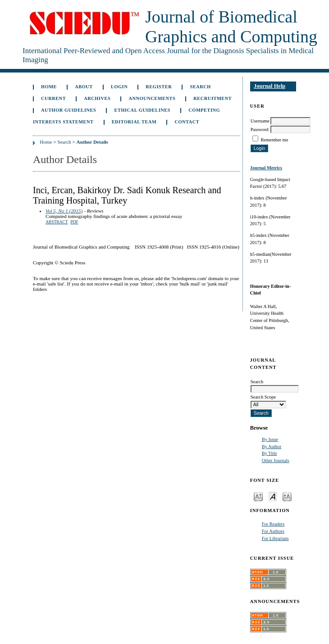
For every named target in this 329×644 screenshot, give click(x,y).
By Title (270, 453)
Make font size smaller (258, 496)
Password (260, 129)
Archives (97, 98)
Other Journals (276, 460)
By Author (272, 447)
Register (159, 87)
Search (200, 87)
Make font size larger (287, 496)
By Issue (270, 439)
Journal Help (270, 86)
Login (119, 87)
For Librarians (275, 538)
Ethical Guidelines (143, 110)
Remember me (274, 140)
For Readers (273, 524)
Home (49, 87)
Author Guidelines (69, 110)
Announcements (152, 98)
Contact (187, 122)
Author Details (92, 142)
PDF (74, 222)
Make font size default (273, 496)
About (84, 87)
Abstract (57, 222)
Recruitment (212, 98)
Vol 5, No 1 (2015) (64, 211)
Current (53, 98)
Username (260, 121)
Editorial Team (134, 122)
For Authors (273, 531)
